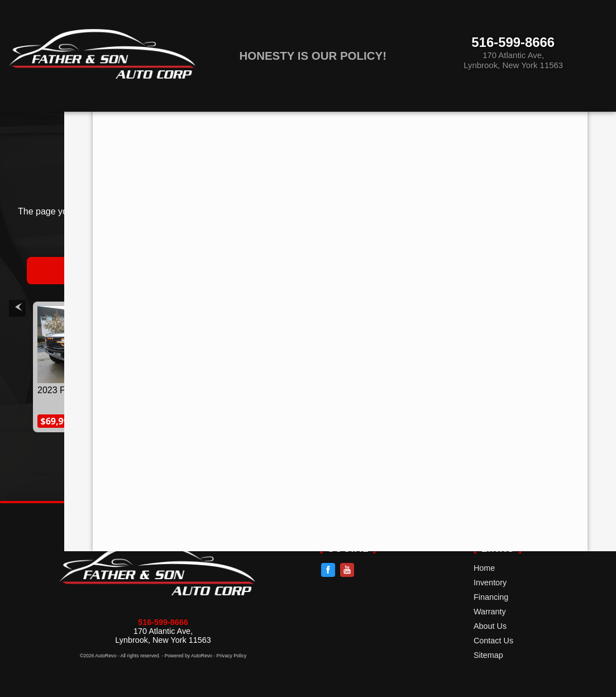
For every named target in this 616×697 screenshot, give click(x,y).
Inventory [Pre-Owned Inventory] (139, 122)
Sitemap (488, 655)
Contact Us (493, 641)
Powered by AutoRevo (188, 656)
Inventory (490, 583)
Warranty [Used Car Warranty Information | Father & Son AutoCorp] (349, 122)
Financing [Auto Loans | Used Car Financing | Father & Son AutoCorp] (244, 122)
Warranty (490, 612)
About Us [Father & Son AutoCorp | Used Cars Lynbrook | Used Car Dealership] (454, 122)
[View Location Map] (524, 61)
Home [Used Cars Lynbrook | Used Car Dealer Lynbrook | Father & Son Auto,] (43, 122)
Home (484, 568)
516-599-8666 (163, 622)
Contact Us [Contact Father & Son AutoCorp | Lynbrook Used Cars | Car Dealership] (560, 122)
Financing (491, 597)
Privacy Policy (232, 656)
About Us (490, 626)
